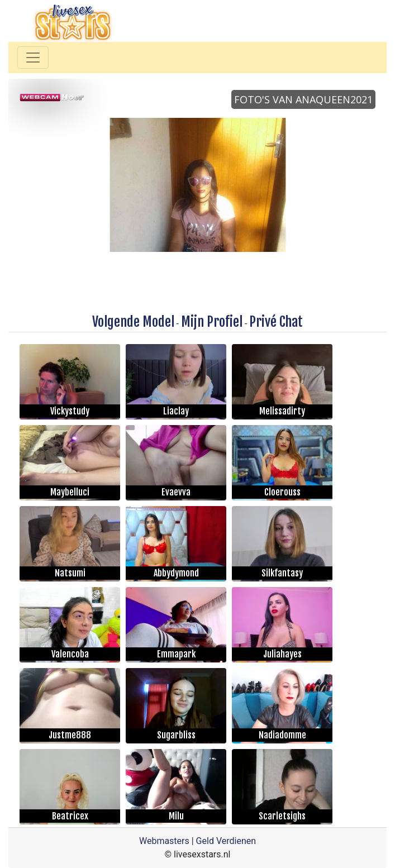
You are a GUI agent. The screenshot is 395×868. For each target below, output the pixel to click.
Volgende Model (133, 322)
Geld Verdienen (226, 841)
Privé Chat (276, 322)
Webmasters (164, 841)
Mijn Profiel (212, 322)
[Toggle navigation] (33, 58)
